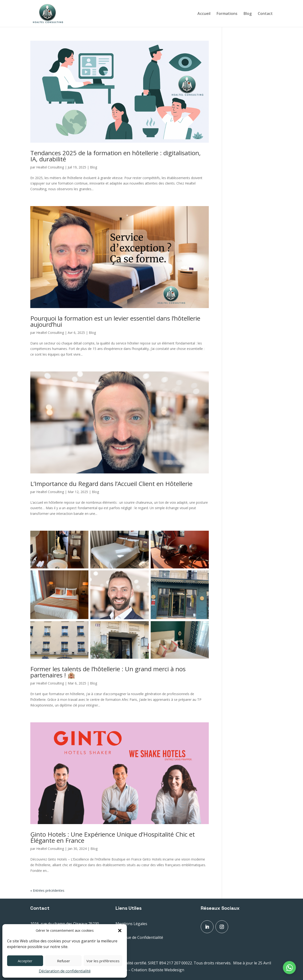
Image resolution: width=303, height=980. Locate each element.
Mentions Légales (131, 924)
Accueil (204, 14)
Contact (265, 14)
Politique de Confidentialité (139, 937)
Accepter (25, 961)
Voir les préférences (103, 961)
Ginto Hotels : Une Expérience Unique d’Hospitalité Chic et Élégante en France (113, 837)
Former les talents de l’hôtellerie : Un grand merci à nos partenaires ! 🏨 (108, 672)
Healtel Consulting (50, 167)
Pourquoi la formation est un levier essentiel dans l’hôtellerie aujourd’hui (115, 321)
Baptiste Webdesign (166, 970)
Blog (248, 14)
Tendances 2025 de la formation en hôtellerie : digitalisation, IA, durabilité (116, 156)
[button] (120, 931)
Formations (227, 14)
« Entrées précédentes (47, 890)
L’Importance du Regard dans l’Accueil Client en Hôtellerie (111, 484)
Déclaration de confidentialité (65, 971)
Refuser (64, 961)
